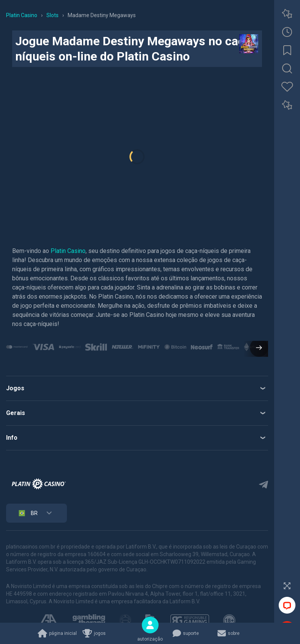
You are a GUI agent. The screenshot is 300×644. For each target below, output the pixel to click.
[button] (256, 348)
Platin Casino (68, 251)
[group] (17, 347)
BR (28, 513)
